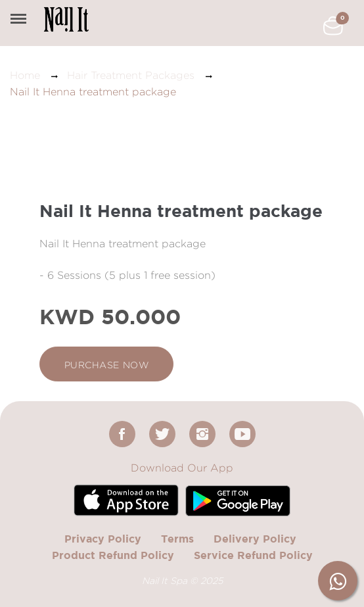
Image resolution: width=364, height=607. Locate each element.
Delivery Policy (255, 539)
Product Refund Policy (113, 555)
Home (25, 75)
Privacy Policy (103, 539)
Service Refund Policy (253, 555)
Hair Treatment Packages (131, 75)
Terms (177, 539)
